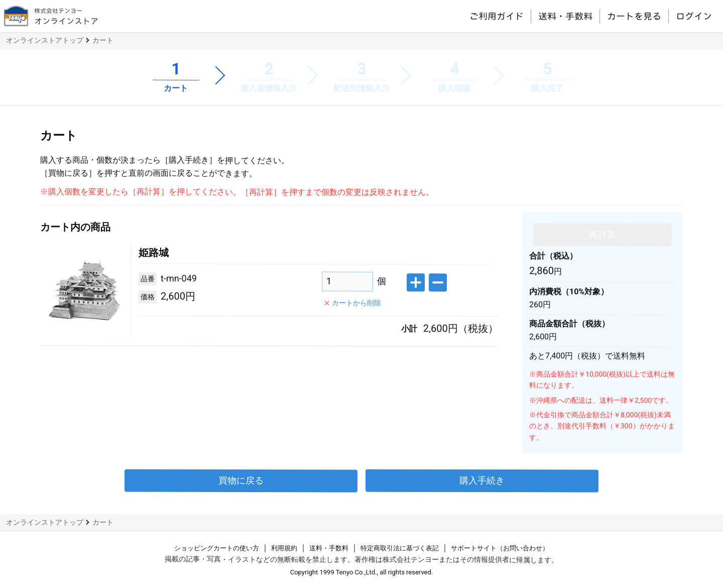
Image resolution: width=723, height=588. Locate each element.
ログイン (694, 16)
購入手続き (482, 480)
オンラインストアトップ (45, 40)
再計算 (602, 234)
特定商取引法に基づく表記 (400, 548)
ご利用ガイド (497, 16)
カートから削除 (356, 302)
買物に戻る (241, 480)
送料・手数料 (565, 16)
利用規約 (284, 548)
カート (103, 40)
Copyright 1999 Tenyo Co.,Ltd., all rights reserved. (362, 572)
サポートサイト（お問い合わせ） (500, 548)
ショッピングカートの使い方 (217, 548)
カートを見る (634, 16)
